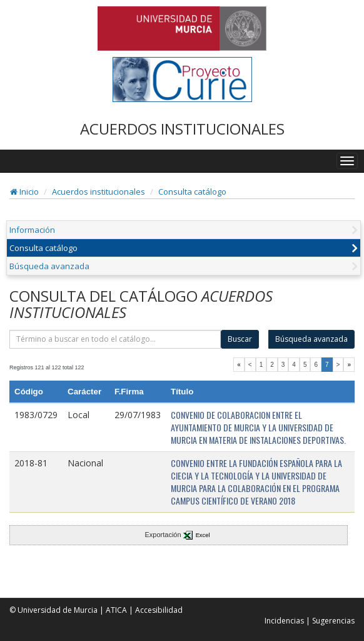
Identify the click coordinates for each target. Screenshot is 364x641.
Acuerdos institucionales (99, 192)
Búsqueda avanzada (49, 266)
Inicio (24, 192)
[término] (115, 339)
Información (32, 230)
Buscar (240, 339)
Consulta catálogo (192, 192)
